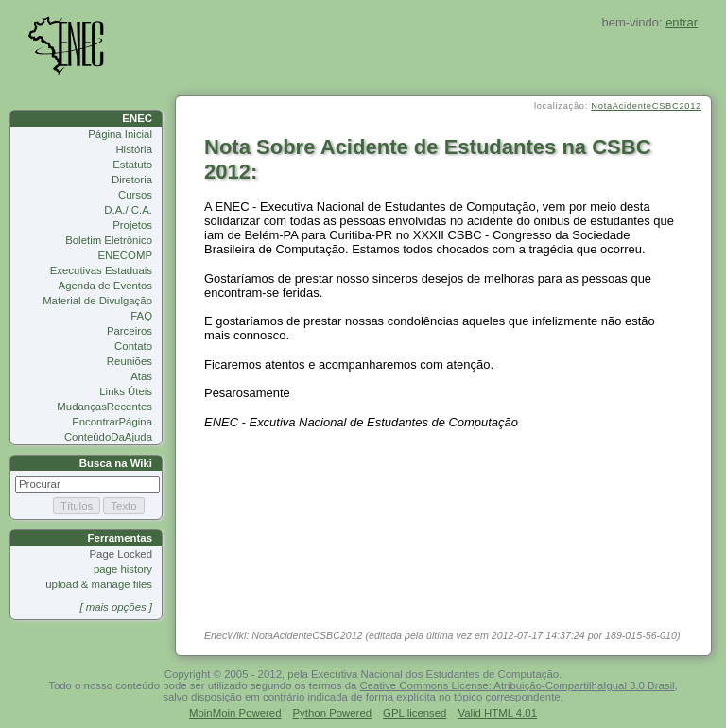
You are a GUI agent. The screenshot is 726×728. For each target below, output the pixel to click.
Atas (141, 376)
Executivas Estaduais (101, 270)
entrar (682, 22)
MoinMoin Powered (235, 713)
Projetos (132, 225)
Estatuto (132, 165)
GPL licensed (415, 713)
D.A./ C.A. (128, 210)
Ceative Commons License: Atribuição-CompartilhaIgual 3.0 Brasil (518, 685)
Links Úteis (126, 391)
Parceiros (130, 331)
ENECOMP (125, 255)
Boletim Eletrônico (109, 240)
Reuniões (130, 361)
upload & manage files (99, 584)
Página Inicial (120, 134)
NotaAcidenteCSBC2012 (646, 106)
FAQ (141, 316)
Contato (133, 346)
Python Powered (333, 713)
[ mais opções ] (116, 607)
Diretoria (132, 180)
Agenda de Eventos (105, 286)
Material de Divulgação (97, 301)
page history (123, 569)
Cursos (135, 195)
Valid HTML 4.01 (497, 713)
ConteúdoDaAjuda (108, 437)
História (134, 149)
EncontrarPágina (112, 422)
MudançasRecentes (104, 407)
